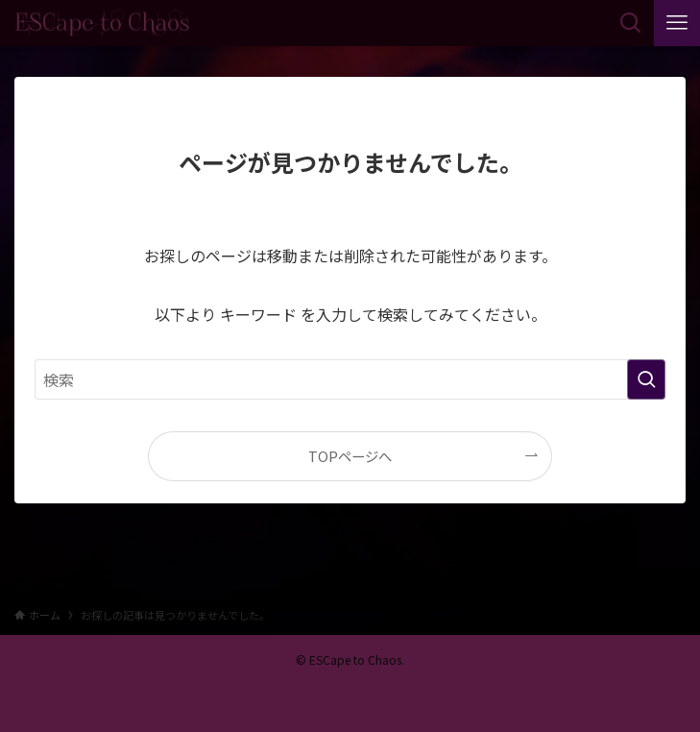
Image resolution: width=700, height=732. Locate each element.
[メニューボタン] (677, 23)
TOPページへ (350, 456)
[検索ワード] (350, 379)
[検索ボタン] (631, 23)
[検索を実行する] (646, 379)
